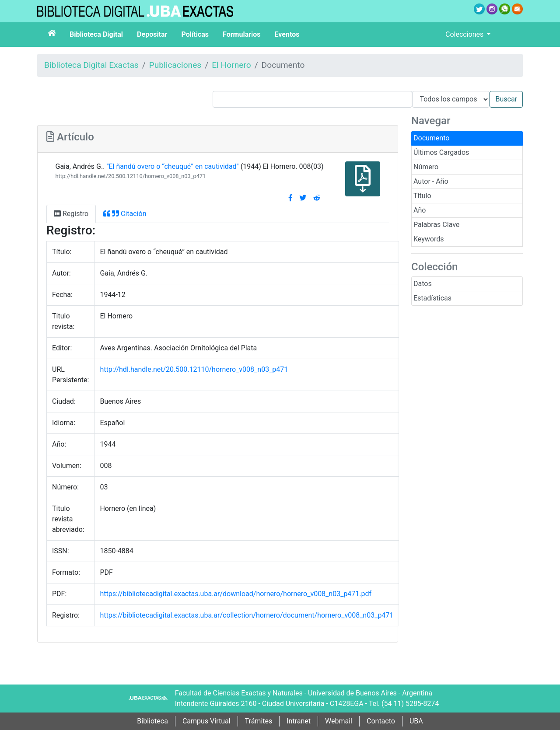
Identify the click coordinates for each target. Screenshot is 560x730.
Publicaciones (175, 65)
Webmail (339, 721)
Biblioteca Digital (96, 34)
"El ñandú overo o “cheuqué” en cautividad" (172, 166)
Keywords (429, 239)
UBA (416, 721)
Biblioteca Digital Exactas (91, 65)
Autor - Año (431, 181)
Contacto (381, 721)
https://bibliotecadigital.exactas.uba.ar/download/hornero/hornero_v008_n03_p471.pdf (236, 594)
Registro (71, 214)
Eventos (287, 34)
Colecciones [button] (465, 34)
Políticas (195, 34)
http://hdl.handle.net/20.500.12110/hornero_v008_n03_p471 (130, 176)
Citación (125, 214)
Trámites (259, 721)
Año (420, 210)
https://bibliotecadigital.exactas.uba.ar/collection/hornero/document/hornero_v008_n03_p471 (247, 615)
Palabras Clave (436, 225)
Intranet (299, 721)
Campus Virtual (206, 721)
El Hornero (231, 65)
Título (422, 196)
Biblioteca (152, 721)
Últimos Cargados (441, 152)
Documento (431, 138)
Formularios (241, 34)
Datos (423, 284)
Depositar (152, 34)
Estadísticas (432, 298)
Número (426, 167)
